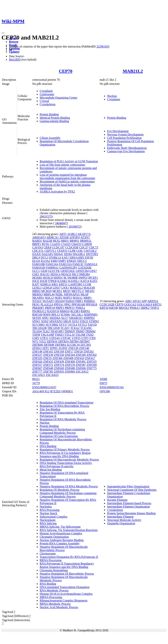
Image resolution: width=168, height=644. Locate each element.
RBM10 (65, 311)
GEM (44, 271)
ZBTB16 (52, 341)
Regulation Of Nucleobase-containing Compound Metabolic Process (62, 431)
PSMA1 (80, 308)
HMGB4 (84, 274)
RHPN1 (85, 311)
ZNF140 (84, 348)
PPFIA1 (59, 304)
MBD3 (36, 291)
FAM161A (91, 264)
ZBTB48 (38, 345)
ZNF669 (59, 368)
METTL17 (78, 291)
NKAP (84, 294)
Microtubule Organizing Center (58, 98)
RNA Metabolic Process (54, 590)
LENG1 (37, 288)
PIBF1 (79, 301)
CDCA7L (38, 251)
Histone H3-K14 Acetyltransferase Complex (66, 594)
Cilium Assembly (50, 138)
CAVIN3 (38, 247)
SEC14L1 (77, 315)
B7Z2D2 (55, 391)
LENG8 (47, 288)
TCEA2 (75, 328)
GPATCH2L (68, 271)
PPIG (68, 304)
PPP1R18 (91, 304)
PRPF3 (60, 308)
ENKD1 (72, 261)
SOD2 (45, 321)
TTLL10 (69, 335)
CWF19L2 (90, 251)
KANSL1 (74, 281)
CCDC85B (72, 247)
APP (144, 301)
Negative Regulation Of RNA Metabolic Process (69, 486)
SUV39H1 (39, 325)
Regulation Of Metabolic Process (60, 490)
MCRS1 (57, 291)
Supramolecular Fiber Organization (128, 486)
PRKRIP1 (38, 308)
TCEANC (86, 328)
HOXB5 (37, 278)
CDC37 (84, 247)
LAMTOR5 (75, 284)
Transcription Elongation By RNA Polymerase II (69, 557)
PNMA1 (135, 308)
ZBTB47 (85, 341)
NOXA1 (78, 298)
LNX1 (65, 288)
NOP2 (58, 298)
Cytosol (44, 101)
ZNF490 (70, 362)
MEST (67, 291)
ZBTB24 (63, 341)
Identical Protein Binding (55, 118)
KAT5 (94, 281)
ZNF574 (59, 365)
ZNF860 (70, 372)
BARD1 (37, 241)
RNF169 (37, 315)
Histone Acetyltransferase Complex (61, 533)
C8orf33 (76, 244)
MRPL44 (49, 294)
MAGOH (89, 288)
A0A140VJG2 (41, 391)
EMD (54, 261)
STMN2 (94, 321)
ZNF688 (70, 368)
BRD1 (65, 241)
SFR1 (45, 318)
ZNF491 (81, 362)
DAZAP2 (47, 254)
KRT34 (104, 308)
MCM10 (46, 291)
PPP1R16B (78, 304)
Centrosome (47, 94)
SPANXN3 (56, 321)
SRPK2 (145, 308)
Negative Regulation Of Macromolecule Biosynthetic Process (64, 548)
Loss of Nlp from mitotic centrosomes (62, 165)
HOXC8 (48, 278)
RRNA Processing (51, 560)
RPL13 (55, 315)
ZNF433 (48, 362)
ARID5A (153, 301)
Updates (14, 52)
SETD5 (37, 318)
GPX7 (93, 271)
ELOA (36, 261)
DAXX (37, 254)
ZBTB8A (61, 345)
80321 (36, 379)
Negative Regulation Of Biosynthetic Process (67, 574)
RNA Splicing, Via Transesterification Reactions (69, 530)
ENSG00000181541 (112, 387)
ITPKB (52, 281)
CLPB (72, 251)
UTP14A (55, 338)
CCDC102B (107, 304)
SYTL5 (82, 325)
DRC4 (36, 258)
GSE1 (36, 274)
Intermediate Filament (120, 517)
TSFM (36, 335)
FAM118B (39, 264)
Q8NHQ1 (67, 391)
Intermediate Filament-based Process (129, 503)
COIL (80, 251)
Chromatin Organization (54, 537)
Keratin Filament (117, 500)
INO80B (72, 278)
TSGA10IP (47, 335)
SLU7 (65, 318)
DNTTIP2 (92, 254)
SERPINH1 (91, 315)
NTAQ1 (37, 301)
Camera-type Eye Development (126, 151)
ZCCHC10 (73, 345)
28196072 (75, 227)
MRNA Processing (51, 597)
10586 (103, 379)
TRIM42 (90, 331)
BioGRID (15, 60)
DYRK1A (55, 258)
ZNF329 (37, 358)
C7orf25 (66, 244)
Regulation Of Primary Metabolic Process (65, 449)
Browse (14, 42)
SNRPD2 (89, 318)
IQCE (36, 281)
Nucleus (112, 96)
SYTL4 (73, 325)
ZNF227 (37, 355)
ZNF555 (92, 362)
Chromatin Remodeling (54, 570)
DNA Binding (48, 446)
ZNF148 (37, 351)
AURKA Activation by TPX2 (57, 192)
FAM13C (78, 264)
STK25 (84, 321)
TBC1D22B (39, 328)
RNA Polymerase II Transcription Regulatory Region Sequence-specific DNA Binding (67, 565)
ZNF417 (90, 358)
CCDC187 (58, 247)
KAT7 (36, 284)
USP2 (36, 338)
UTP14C (66, 338)
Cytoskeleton (48, 104)
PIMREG (90, 301)
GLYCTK (54, 271)
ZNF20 (78, 351)
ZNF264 (70, 355)
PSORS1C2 (39, 311)
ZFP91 (54, 348)
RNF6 (47, 315)
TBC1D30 (54, 328)
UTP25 (76, 338)
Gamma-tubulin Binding (54, 121)
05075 (103, 383)
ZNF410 (79, 358)
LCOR (87, 284)
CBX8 (47, 247)
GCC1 (36, 271)
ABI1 (128, 301)
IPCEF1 (93, 278)
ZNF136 (73, 348)
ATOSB (64, 237)
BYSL (45, 244)
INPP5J (83, 278)
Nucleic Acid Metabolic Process (59, 607)
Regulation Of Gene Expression (59, 436)
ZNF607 (37, 368)
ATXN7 (85, 237)
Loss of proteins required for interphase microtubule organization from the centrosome (67, 176)
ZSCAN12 (82, 372)
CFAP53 (62, 251)
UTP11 (44, 338)
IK (65, 278)
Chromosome (48, 554)
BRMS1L (86, 241)
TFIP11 (155, 308)
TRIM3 (80, 331)
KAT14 (85, 281)
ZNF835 (59, 372)
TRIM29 (70, 331)
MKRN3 (37, 294)
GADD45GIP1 (68, 268)
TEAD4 (37, 331)
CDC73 (94, 247)
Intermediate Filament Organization (128, 507)
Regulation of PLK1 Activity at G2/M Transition (69, 161)
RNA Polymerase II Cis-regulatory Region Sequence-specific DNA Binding (65, 455)
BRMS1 (74, 241)
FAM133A (65, 264)
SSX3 (75, 321)
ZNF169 (59, 351)
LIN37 (57, 288)
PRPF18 (50, 308)
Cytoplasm (46, 91)
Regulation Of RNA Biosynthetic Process (65, 406)
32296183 (102, 47)
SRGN (67, 321)
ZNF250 (59, 355)
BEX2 (57, 241)
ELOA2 (46, 261)
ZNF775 (92, 368)
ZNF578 (70, 365)
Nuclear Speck (48, 513)
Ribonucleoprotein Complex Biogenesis (64, 600)
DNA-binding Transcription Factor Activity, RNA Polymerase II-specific (66, 465)
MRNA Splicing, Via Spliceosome (60, 527)
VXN (92, 338)
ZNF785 (48, 372)
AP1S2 (137, 301)
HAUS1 (45, 274)
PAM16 (70, 301)
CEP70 (66, 71)
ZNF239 (48, 355)
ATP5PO (74, 237)
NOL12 (49, 298)
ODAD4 (60, 301)
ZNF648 (48, 368)
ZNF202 (89, 351)
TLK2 (46, 331)
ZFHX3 (37, 348)
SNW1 (36, 321)
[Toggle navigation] (3, 33)
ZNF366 (57, 358)
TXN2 (90, 335)
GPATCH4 (82, 271)
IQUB (44, 281)
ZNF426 (37, 362)
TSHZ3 (59, 335)
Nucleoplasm (48, 520)
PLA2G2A (47, 304)
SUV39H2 (52, 325)
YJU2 (42, 341)
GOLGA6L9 (145, 304)
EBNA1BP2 (77, 258)
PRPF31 (70, 308)
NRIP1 (87, 298)
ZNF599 (92, 365)
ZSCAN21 (39, 375)
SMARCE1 (76, 318)
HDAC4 (55, 274)
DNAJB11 (79, 254)
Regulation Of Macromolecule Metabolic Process (69, 460)
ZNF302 (92, 355)
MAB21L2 (133, 71)
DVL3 (44, 258)
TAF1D (92, 325)
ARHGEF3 (39, 237)
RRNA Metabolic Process (55, 604)
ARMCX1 (52, 237)
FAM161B (39, 268)
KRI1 (55, 284)
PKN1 (36, 304)
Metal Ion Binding (51, 470)
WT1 (35, 341)
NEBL (59, 294)
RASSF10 (53, 311)
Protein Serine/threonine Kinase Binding (131, 513)
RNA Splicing (48, 523)
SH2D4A (55, 318)
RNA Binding (48, 584)
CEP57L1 (50, 251)
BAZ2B (47, 241)
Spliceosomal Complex (54, 517)
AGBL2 (72, 234)
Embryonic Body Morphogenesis (127, 148)
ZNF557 (37, 365)
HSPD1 (58, 278)
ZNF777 (37, 372)
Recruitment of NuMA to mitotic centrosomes (67, 181)
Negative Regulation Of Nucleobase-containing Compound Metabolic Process (68, 495)
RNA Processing (50, 510)
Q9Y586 (105, 391)
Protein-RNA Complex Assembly (60, 543)
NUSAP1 (48, 301)
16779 (36, 383)
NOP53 (67, 298)
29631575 (46, 216)
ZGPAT (63, 348)
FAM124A (52, 264)
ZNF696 (81, 368)
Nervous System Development (125, 134)
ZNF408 (68, 358)
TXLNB (80, 335)
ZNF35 (47, 358)
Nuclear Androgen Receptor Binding (62, 540)
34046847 (61, 223)
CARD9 (87, 244)
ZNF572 (48, 365)
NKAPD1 (38, 298)
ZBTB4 (74, 341)
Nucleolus (46, 507)
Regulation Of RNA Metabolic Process (63, 419)
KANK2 (62, 281)
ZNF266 (81, 355)
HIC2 (75, 274)
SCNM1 (65, 315)
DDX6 (68, 254)
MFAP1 (90, 291)
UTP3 (85, 338)
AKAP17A (84, 234)
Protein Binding (49, 114)
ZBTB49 (49, 345)
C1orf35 (55, 244)
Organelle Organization (121, 523)
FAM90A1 (52, 268)
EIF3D (89, 258)
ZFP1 (46, 348)
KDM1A (45, 284)
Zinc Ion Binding (50, 409)
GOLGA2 (130, 304)
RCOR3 (75, 311)
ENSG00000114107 (44, 387)
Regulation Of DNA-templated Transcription (67, 403)
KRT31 (63, 284)
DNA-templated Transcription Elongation (65, 587)
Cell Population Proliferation (124, 138)
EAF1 (65, 258)
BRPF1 (37, 244)
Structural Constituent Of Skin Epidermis (132, 490)
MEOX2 (124, 308)
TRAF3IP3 (57, 331)
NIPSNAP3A (72, 294)
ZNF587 (81, 365)
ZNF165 (48, 351)
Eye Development (118, 131)
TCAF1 (65, 328)
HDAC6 (66, 274)
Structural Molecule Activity (124, 520)
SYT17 (63, 325)
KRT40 (113, 308)
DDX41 (58, 254)
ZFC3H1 (86, 345)
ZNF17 (69, 351)
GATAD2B (85, 268)
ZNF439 (59, 362)
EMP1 (62, 261)
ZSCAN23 (52, 375)
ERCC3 (82, 261)
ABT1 (63, 234)
